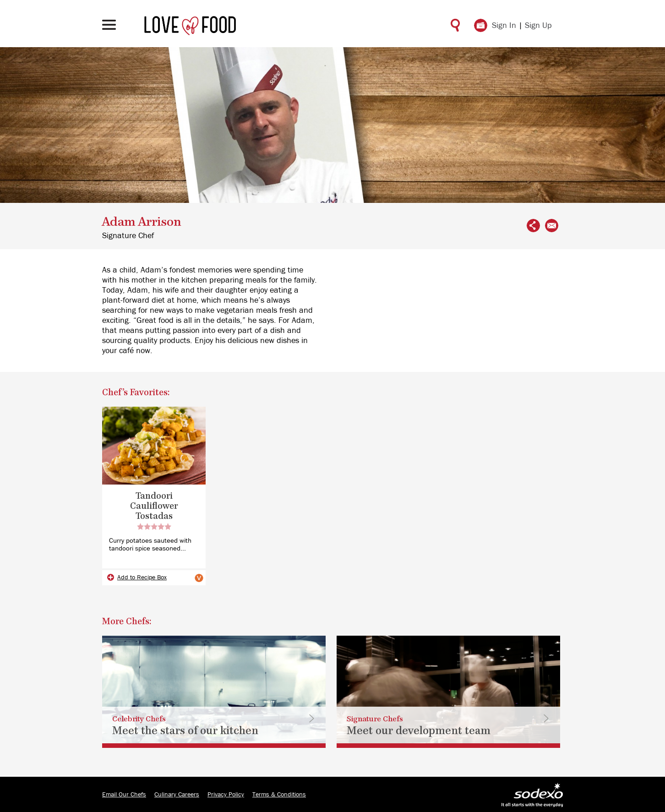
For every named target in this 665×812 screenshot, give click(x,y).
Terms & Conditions (279, 795)
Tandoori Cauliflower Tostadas (154, 506)
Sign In (504, 26)
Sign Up (538, 26)
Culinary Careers (177, 795)
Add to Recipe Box (142, 578)
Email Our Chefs (124, 795)
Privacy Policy (226, 795)
